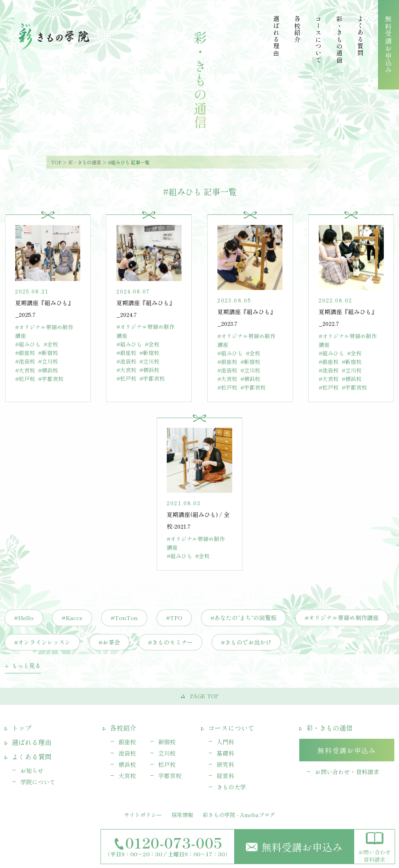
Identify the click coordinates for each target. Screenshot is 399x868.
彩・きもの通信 (85, 162)
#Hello (24, 618)
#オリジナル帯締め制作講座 (342, 618)
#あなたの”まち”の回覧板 (244, 618)
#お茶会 (109, 642)
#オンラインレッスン (42, 642)
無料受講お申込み (294, 847)
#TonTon (124, 618)
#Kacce (72, 618)
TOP (56, 162)
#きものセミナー (170, 642)
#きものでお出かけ (246, 642)
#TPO (174, 618)
